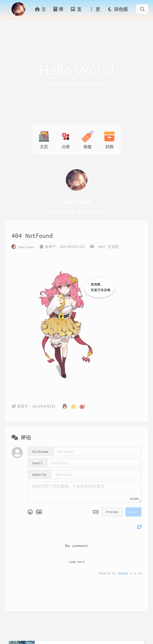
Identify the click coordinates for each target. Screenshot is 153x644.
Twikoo (123, 573)
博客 (58, 12)
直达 (76, 12)
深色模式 (117, 12)
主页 (40, 12)
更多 (94, 12)
